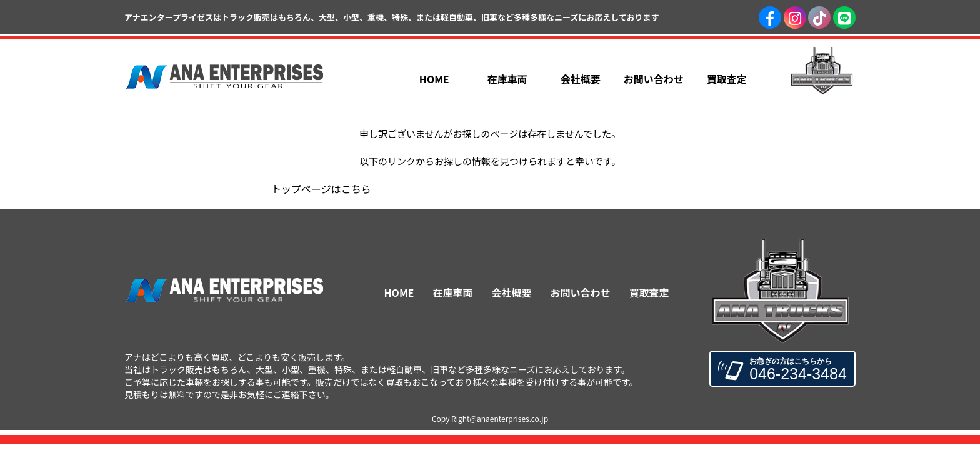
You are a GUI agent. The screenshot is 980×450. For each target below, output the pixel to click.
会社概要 (511, 292)
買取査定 (649, 292)
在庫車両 (452, 292)
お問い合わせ (580, 292)
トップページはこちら (321, 189)
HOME (399, 292)
